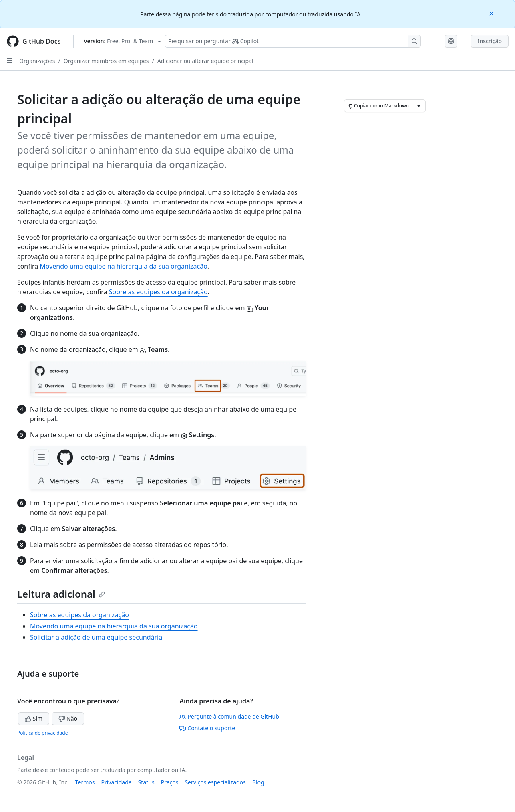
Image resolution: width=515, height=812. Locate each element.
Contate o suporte (207, 728)
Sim (34, 718)
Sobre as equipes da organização (158, 292)
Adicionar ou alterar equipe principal (205, 61)
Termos (85, 782)
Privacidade (117, 782)
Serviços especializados (215, 782)
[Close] (492, 13)
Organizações (37, 61)
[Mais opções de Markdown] (419, 106)
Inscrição (490, 41)
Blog (258, 782)
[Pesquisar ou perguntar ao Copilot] (293, 41)
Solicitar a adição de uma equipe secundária (96, 637)
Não (68, 718)
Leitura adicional (61, 594)
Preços (170, 782)
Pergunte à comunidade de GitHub (229, 716)
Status (146, 782)
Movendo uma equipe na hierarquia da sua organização (124, 266)
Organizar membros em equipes (106, 61)
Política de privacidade (42, 733)
